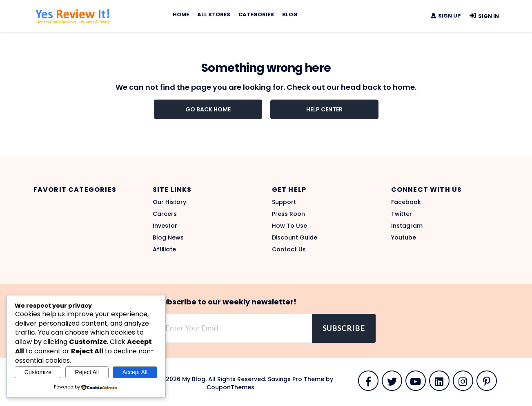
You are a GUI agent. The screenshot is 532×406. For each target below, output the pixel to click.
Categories (256, 14)
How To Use (289, 226)
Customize (38, 372)
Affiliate (164, 249)
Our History (169, 202)
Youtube (404, 237)
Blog (290, 14)
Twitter (402, 214)
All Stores (214, 14)
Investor (165, 226)
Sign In (484, 16)
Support (284, 202)
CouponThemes (230, 387)
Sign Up (445, 16)
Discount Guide (295, 237)
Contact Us (289, 249)
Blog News (168, 237)
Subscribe (344, 328)
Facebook (406, 202)
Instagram (407, 226)
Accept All (135, 372)
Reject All (87, 372)
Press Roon (288, 214)
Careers (165, 214)
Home (181, 14)
